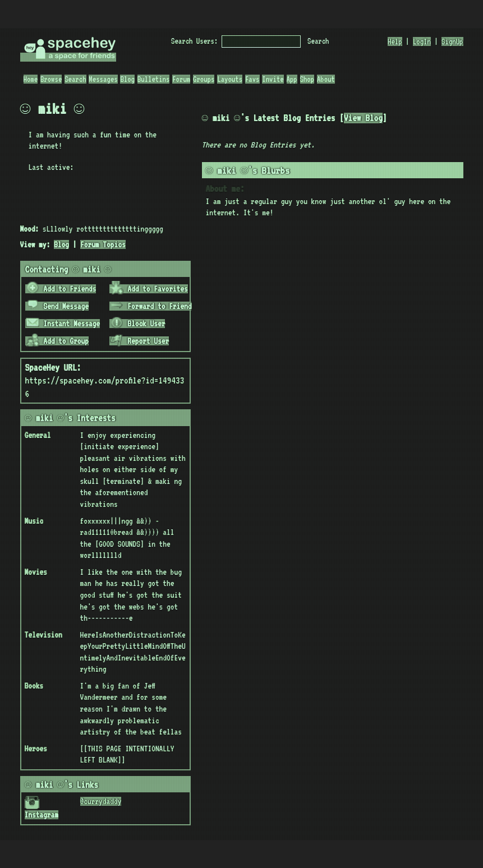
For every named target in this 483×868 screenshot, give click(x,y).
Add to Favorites (149, 289)
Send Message (57, 306)
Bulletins (154, 79)
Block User (137, 324)
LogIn (422, 41)
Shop (307, 79)
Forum (181, 79)
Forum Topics (103, 244)
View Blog (372, 118)
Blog (127, 79)
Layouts (230, 79)
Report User (139, 341)
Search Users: (194, 41)
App (292, 79)
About (326, 79)
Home (31, 79)
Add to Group (57, 341)
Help (395, 41)
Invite (273, 79)
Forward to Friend (151, 306)
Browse (51, 79)
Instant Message (63, 324)
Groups (204, 79)
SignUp (452, 41)
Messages (103, 79)
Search (318, 41)
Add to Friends (61, 289)
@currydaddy (101, 801)
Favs (252, 79)
